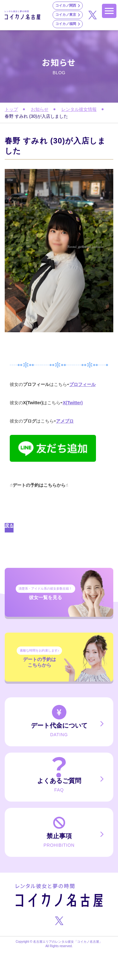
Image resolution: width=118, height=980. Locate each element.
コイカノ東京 (66, 15)
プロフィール (82, 384)
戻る (9, 526)
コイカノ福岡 (66, 24)
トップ (11, 109)
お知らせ (40, 109)
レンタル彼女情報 (79, 109)
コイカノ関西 (66, 5)
